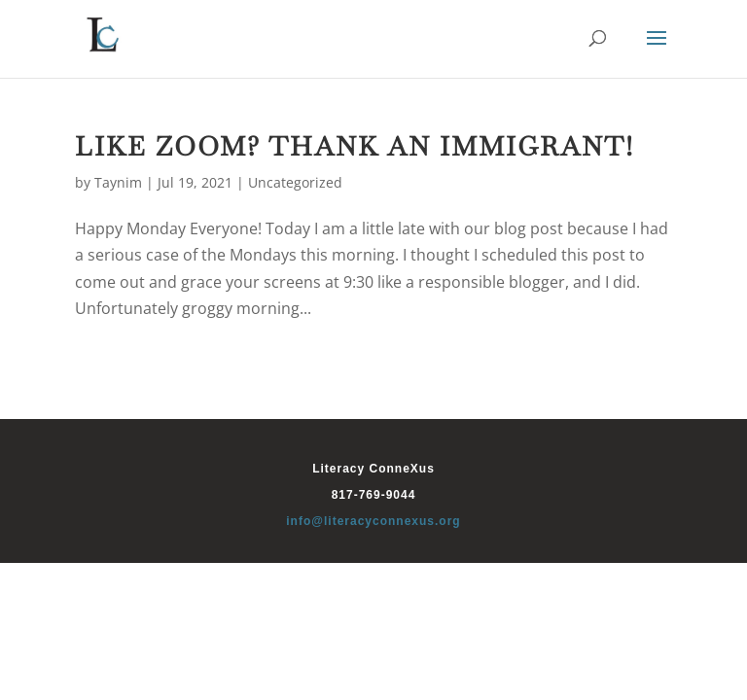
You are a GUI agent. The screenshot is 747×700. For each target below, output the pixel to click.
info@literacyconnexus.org (373, 521)
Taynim (118, 182)
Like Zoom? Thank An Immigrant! (355, 146)
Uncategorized (295, 182)
